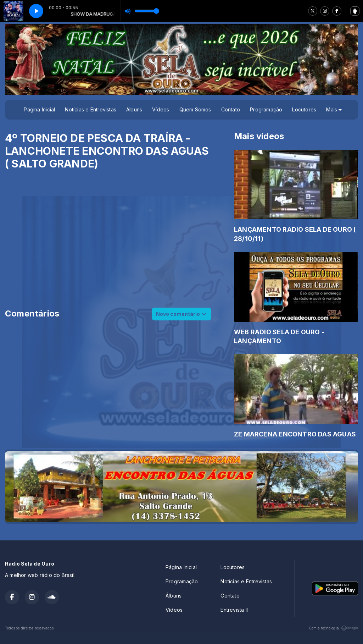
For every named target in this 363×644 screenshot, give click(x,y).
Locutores (304, 109)
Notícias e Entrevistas (91, 109)
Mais (334, 109)
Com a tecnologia (333, 628)
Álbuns (134, 109)
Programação (266, 109)
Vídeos (161, 109)
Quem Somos (195, 109)
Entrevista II (234, 610)
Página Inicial (39, 109)
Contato (231, 109)
